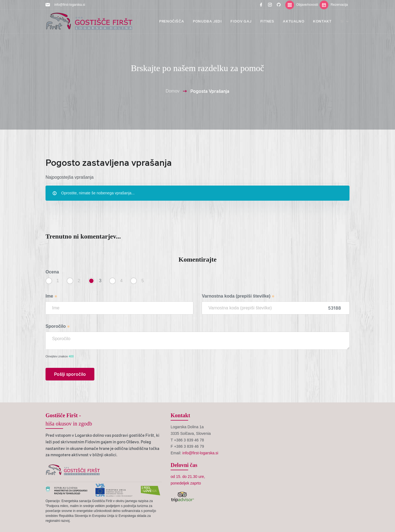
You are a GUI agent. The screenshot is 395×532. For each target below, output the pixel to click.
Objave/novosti (302, 5)
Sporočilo (58, 326)
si (345, 21)
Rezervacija (334, 5)
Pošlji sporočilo (70, 374)
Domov (173, 91)
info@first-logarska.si (70, 5)
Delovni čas (184, 465)
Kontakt (180, 415)
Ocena (52, 272)
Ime (52, 296)
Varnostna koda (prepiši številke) (238, 296)
